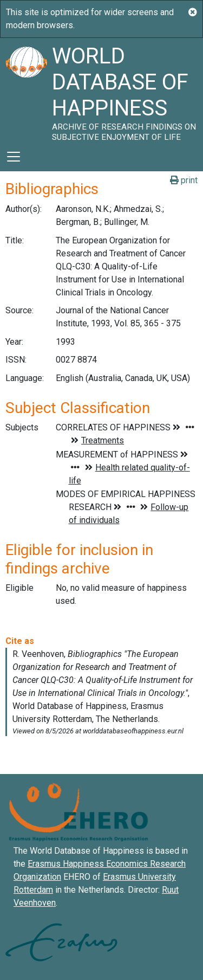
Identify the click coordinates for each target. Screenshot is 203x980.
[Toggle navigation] (14, 157)
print (184, 180)
